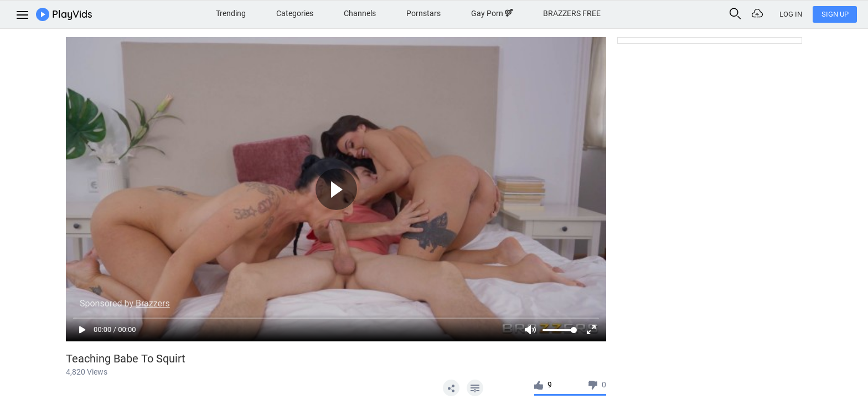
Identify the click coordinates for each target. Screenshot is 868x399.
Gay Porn (492, 13)
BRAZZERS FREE (572, 13)
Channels (360, 13)
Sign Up (835, 14)
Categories (295, 13)
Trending (231, 13)
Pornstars (423, 13)
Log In (791, 14)
